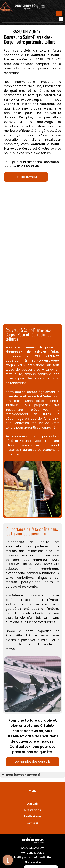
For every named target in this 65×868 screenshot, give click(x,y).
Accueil (32, 804)
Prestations (32, 810)
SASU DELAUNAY (32, 848)
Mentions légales (32, 853)
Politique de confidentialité (32, 857)
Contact (32, 823)
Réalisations (32, 816)
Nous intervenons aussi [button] (21, 775)
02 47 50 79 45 (28, 166)
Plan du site (33, 862)
